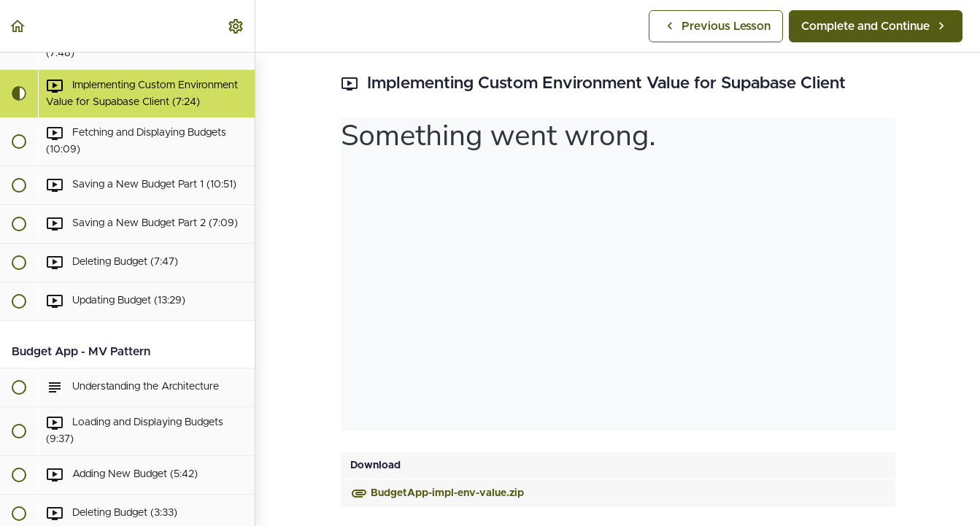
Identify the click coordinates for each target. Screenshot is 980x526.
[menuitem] (236, 26)
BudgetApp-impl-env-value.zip (437, 493)
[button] (18, 26)
